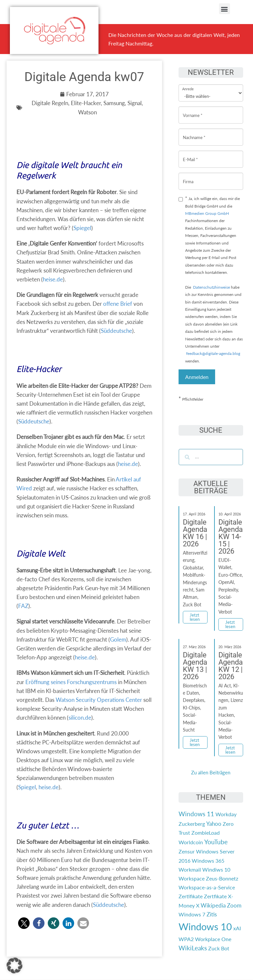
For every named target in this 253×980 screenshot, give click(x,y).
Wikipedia (213, 905)
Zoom (234, 905)
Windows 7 (192, 914)
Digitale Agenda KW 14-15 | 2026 (231, 537)
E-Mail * (190, 154)
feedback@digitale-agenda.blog (213, 353)
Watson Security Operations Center (99, 700)
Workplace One (213, 939)
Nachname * (194, 132)
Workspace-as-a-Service (207, 887)
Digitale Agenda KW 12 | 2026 (231, 666)
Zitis (212, 914)
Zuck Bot (219, 948)
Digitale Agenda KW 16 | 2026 (195, 533)
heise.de (53, 279)
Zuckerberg (192, 824)
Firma (188, 176)
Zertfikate (215, 896)
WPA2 (186, 939)
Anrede (188, 85)
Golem (118, 639)
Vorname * (193, 110)
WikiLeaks (193, 948)
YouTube (216, 842)
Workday (226, 814)
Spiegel (82, 228)
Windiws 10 (216, 869)
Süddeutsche (116, 331)
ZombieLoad (206, 833)
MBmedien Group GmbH (207, 213)
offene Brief (118, 304)
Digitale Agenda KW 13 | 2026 (195, 666)
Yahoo (214, 824)
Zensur (187, 851)
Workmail (190, 869)
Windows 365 (208, 861)
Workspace (192, 878)
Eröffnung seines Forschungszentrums (71, 682)
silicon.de (80, 718)
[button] (225, 9)
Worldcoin (191, 842)
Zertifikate (191, 896)
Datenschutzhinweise (211, 287)
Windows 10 (205, 926)
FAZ (23, 606)
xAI (237, 928)
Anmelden (197, 377)
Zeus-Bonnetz (222, 878)
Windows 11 (196, 814)
